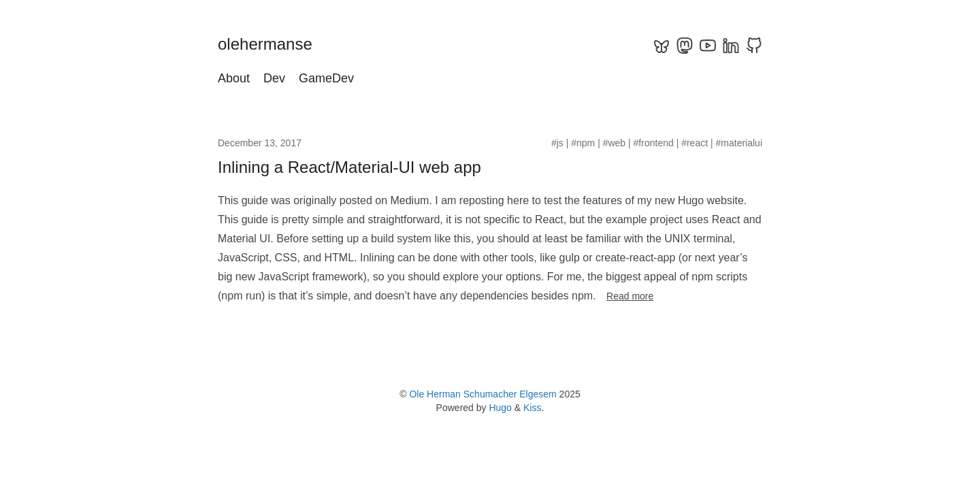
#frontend (654, 143)
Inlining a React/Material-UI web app (349, 167)
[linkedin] (731, 46)
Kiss (532, 408)
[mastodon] (685, 46)
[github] (754, 46)
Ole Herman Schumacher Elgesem (483, 394)
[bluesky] (661, 46)
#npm (583, 143)
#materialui (739, 143)
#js (557, 143)
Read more (630, 296)
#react (695, 143)
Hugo (500, 408)
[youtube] (708, 46)
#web (614, 143)
